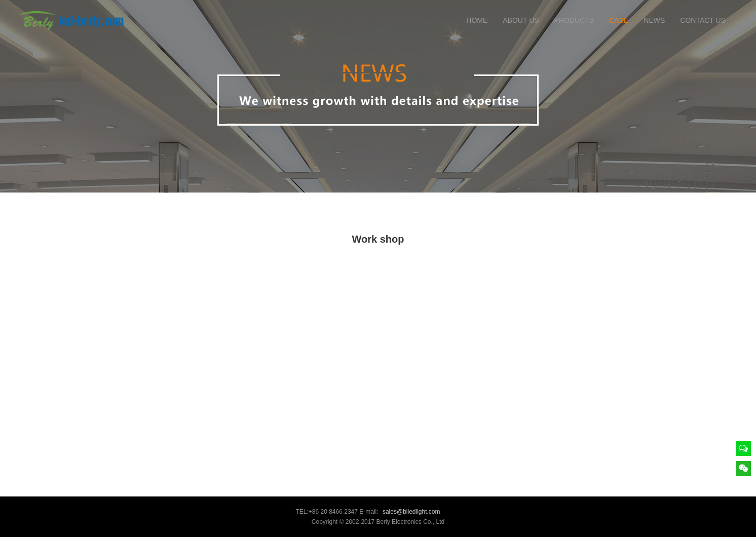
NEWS (654, 20)
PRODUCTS (574, 20)
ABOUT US (521, 20)
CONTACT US (703, 20)
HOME (477, 20)
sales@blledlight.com (411, 512)
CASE (619, 20)
